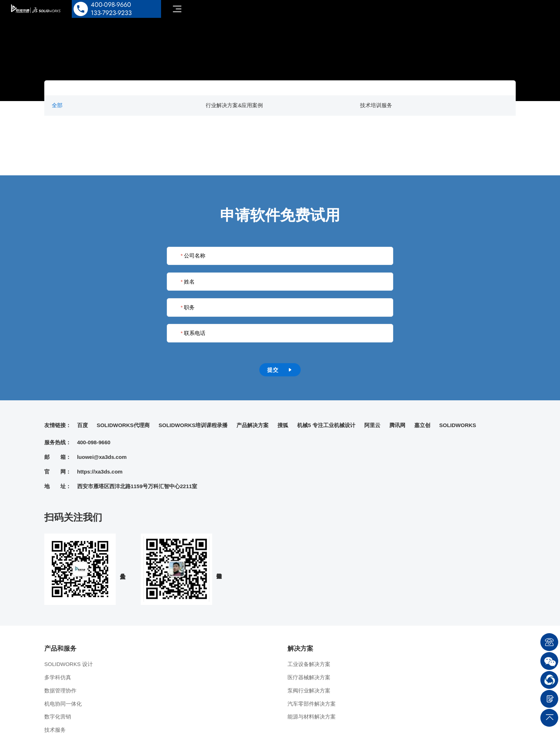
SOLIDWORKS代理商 (123, 425)
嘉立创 (422, 425)
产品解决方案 (252, 425)
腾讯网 (397, 425)
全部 (57, 105)
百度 (82, 425)
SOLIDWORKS (458, 425)
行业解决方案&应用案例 (234, 105)
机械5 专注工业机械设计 (326, 425)
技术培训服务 (376, 105)
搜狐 (283, 425)
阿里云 (372, 425)
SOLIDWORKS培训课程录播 (193, 425)
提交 (280, 370)
